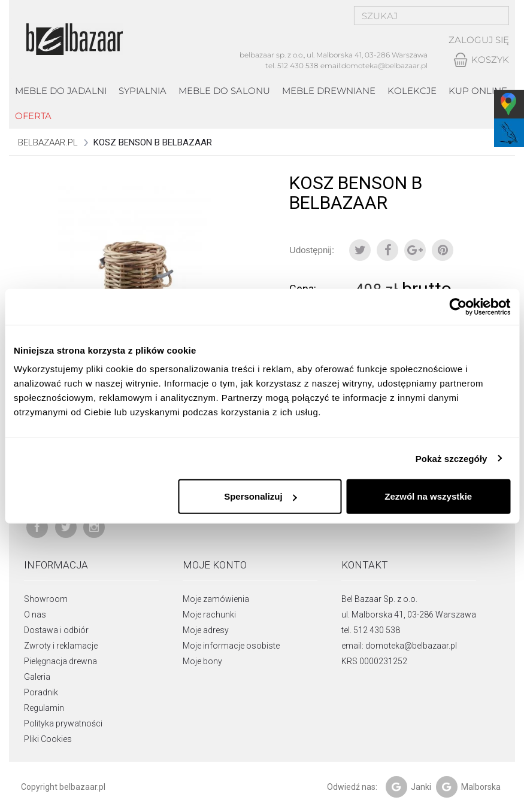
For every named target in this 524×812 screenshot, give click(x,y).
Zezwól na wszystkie (428, 496)
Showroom (46, 599)
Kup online (478, 91)
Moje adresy (206, 630)
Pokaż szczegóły (452, 458)
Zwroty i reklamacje (61, 646)
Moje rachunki (209, 615)
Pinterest (443, 250)
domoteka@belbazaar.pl (384, 66)
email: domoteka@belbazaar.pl (399, 646)
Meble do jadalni (61, 91)
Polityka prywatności (63, 723)
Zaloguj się (479, 40)
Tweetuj (360, 250)
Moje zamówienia (216, 599)
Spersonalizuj (261, 496)
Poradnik (41, 692)
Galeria (37, 677)
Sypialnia (143, 91)
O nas (35, 615)
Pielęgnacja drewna (60, 661)
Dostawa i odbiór (56, 630)
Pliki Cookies (48, 739)
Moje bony (202, 661)
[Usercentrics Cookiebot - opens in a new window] (458, 306)
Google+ (415, 250)
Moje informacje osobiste (231, 646)
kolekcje (412, 91)
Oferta (33, 116)
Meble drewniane (329, 91)
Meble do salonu (224, 91)
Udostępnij (387, 250)
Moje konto (215, 565)
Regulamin (44, 708)
